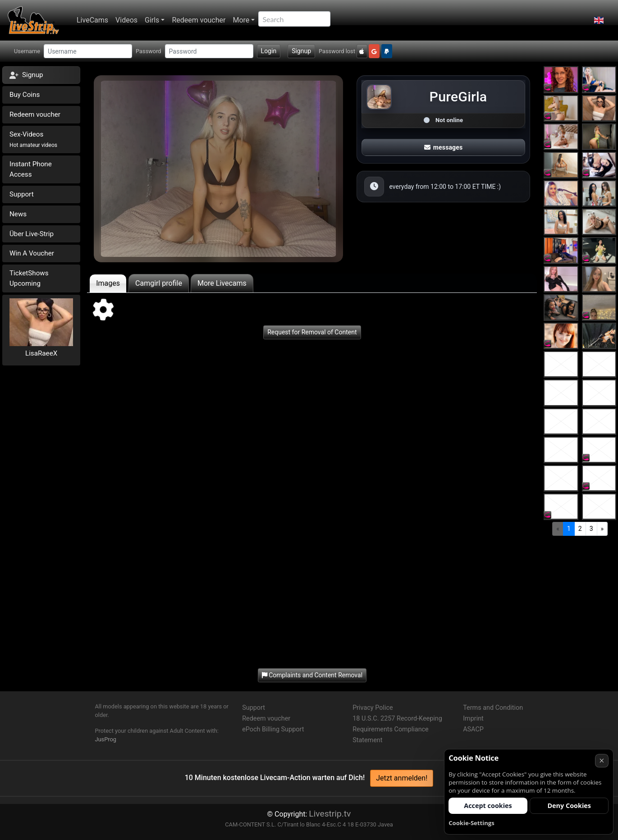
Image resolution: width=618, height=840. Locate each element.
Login (269, 51)
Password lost (337, 51)
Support (22, 194)
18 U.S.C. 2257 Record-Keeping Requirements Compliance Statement (397, 729)
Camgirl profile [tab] (159, 283)
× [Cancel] (602, 760)
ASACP (473, 729)
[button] (599, 20)
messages (444, 147)
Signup (301, 51)
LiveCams (92, 20)
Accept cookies (488, 806)
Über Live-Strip (32, 234)
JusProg (106, 739)
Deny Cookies (569, 806)
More (241, 20)
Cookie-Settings (472, 823)
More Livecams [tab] (222, 283)
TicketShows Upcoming (29, 278)
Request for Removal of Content (312, 332)
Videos (126, 20)
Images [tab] (108, 283)
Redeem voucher (199, 20)
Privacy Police (373, 708)
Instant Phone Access (31, 169)
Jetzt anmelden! (402, 778)
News (18, 214)
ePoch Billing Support (273, 729)
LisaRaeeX (41, 353)
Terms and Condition (493, 708)
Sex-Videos (33, 139)
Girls (152, 20)
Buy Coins (25, 95)
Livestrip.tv (330, 814)
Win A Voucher (32, 253)
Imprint (473, 719)
